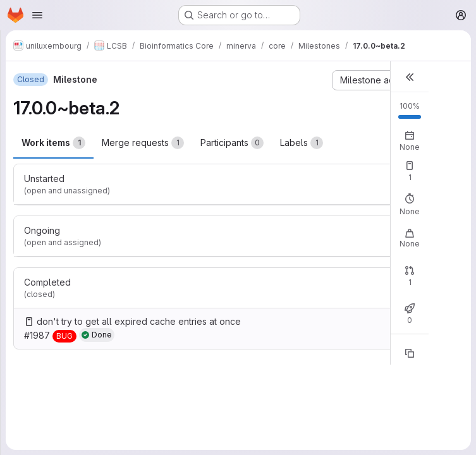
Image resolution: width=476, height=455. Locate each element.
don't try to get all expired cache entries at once (139, 321)
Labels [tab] (302, 143)
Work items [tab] (53, 143)
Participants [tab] (232, 143)
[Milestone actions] (381, 80)
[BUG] (64, 336)
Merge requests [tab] (143, 143)
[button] (410, 77)
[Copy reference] (410, 353)
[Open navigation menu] (37, 15)
